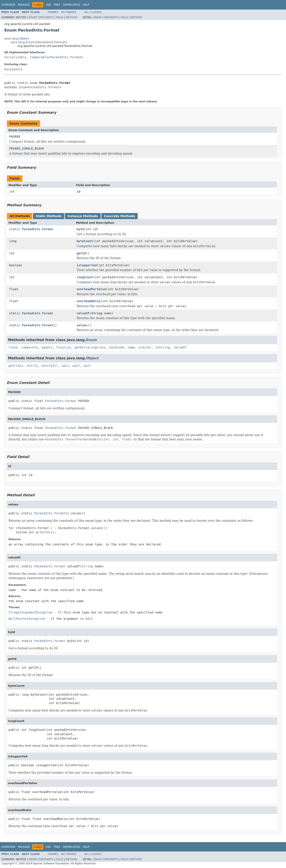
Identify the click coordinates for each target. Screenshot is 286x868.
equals (47, 347)
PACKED (15, 137)
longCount (85, 277)
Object (93, 358)
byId (80, 229)
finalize (63, 347)
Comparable (39, 57)
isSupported (87, 265)
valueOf (83, 313)
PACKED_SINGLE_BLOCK (27, 148)
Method (71, 17)
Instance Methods (83, 216)
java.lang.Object (17, 38)
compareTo (30, 347)
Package (24, 5)
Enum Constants (41, 17)
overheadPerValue (91, 289)
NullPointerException (27, 619)
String (97, 313)
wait (65, 366)
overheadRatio (89, 301)
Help (86, 5)
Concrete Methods (120, 216)
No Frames (69, 12)
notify (32, 366)
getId (81, 253)
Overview (8, 5)
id (78, 192)
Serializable (15, 57)
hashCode (117, 347)
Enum (23, 87)
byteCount (85, 241)
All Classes (93, 12)
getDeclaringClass (90, 347)
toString (162, 347)
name (131, 347)
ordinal (145, 347)
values (82, 325)
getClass (16, 366)
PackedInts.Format (51, 42)
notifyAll (50, 366)
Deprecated (72, 5)
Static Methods (49, 216)
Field (60, 17)
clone (13, 347)
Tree (57, 5)
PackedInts (13, 69)
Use (48, 5)
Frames (53, 12)
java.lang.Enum (23, 42)
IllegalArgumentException (30, 612)
